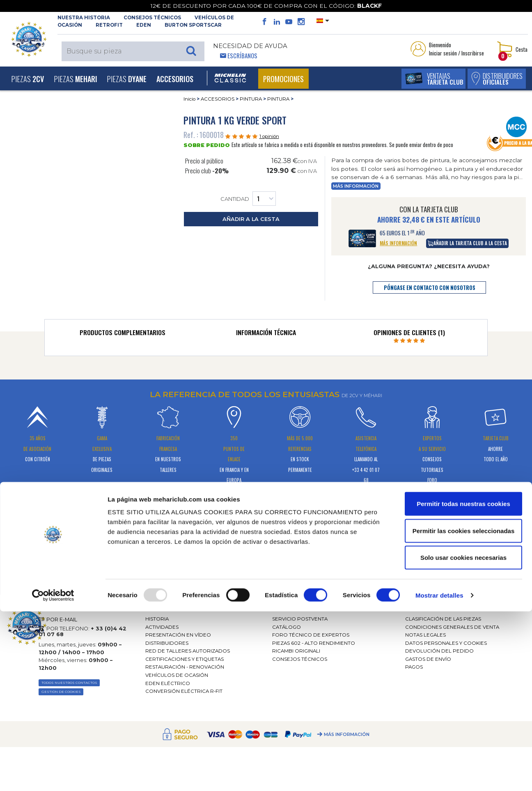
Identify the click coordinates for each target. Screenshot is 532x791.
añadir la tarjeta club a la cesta (467, 243)
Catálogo (287, 627)
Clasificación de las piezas (443, 619)
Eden (144, 25)
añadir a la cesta (251, 219)
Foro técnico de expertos (311, 635)
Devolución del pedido (439, 651)
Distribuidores (167, 643)
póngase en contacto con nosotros (430, 288)
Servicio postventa (300, 619)
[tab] (123, 334)
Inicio (189, 99)
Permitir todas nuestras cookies (463, 683)
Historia (157, 619)
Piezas (28, 79)
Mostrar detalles (439, 775)
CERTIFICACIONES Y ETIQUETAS (185, 659)
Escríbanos (242, 55)
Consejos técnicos (152, 18)
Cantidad (248, 199)
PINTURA (251, 99)
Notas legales (425, 635)
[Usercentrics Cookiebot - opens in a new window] (53, 775)
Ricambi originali (296, 651)
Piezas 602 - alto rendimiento (314, 643)
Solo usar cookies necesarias (463, 737)
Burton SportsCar (193, 25)
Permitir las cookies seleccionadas (463, 710)
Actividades (162, 627)
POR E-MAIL (62, 620)
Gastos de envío (428, 659)
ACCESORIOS (218, 99)
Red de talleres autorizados (188, 651)
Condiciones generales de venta (452, 627)
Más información (356, 186)
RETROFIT (109, 25)
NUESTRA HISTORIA (84, 18)
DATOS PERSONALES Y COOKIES (446, 643)
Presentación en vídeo (178, 635)
